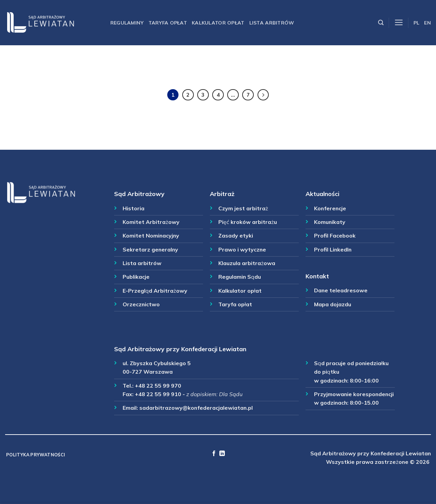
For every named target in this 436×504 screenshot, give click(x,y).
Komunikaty (330, 222)
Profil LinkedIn (333, 249)
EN (427, 23)
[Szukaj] (381, 23)
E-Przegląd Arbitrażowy (155, 291)
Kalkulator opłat (218, 23)
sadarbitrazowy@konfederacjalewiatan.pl (196, 408)
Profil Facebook (335, 235)
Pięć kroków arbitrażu (248, 222)
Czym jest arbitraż (243, 208)
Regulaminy (127, 23)
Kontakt (317, 276)
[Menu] (399, 23)
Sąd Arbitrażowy (139, 194)
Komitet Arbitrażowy (151, 222)
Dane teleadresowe (341, 290)
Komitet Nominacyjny (151, 235)
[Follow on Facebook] (214, 454)
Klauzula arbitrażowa (247, 263)
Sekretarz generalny (150, 249)
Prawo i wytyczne (242, 249)
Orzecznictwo (141, 304)
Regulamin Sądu (240, 277)
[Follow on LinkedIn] (222, 454)
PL (417, 23)
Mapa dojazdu (333, 304)
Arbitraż (222, 194)
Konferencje (330, 208)
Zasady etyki (236, 235)
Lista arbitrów (272, 23)
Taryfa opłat (168, 23)
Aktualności (322, 194)
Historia (134, 208)
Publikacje (136, 277)
